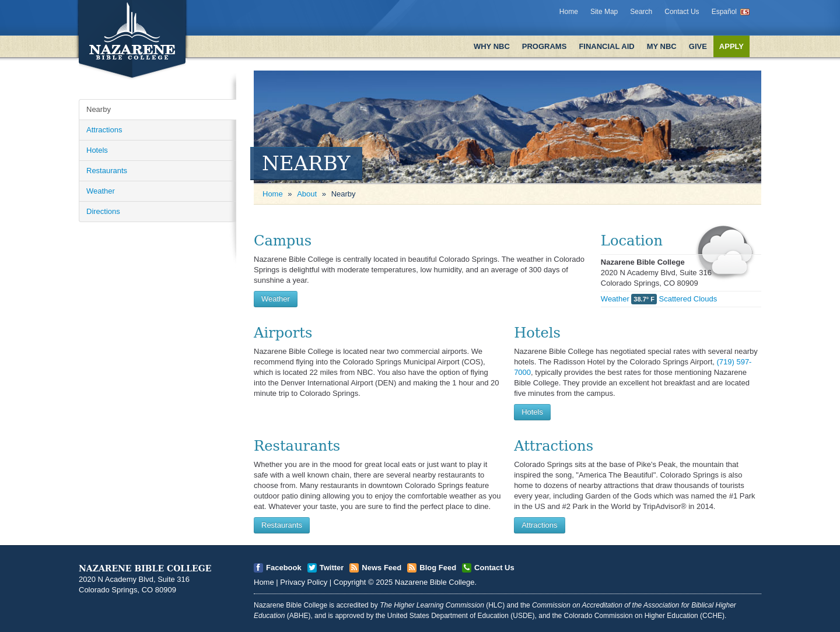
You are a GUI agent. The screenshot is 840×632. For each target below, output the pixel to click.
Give (698, 46)
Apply (731, 46)
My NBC (662, 46)
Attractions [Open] (104, 130)
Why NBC (492, 46)
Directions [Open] (103, 211)
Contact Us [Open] (494, 568)
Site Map (604, 12)
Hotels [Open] (97, 150)
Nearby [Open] (99, 109)
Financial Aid (606, 46)
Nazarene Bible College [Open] (435, 582)
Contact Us (682, 12)
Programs (545, 46)
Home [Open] (273, 194)
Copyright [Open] (350, 582)
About (307, 194)
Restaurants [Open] (107, 171)
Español (724, 12)
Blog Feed (438, 568)
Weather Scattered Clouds (659, 299)
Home (569, 12)
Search (641, 12)
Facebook (284, 568)
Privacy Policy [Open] (304, 582)
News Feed (381, 568)
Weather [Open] (101, 191)
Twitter (332, 568)
